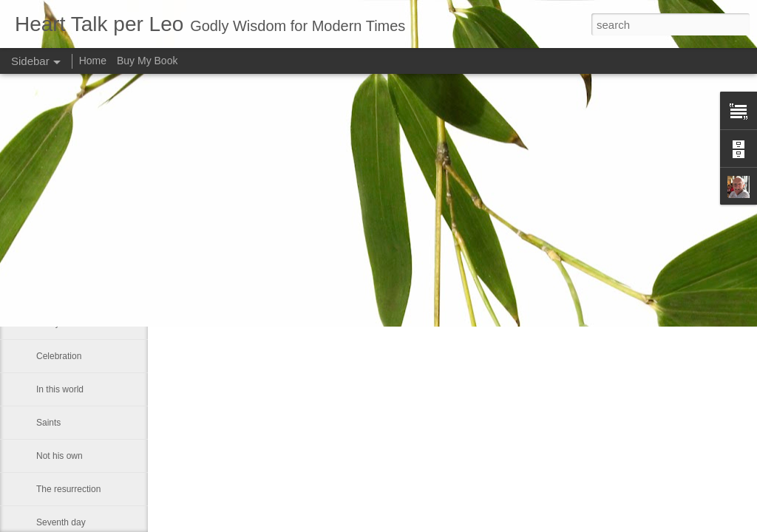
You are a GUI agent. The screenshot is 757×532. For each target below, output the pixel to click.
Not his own (60, 456)
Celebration (59, 356)
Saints (48, 423)
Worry (48, 323)
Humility (52, 256)
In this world (60, 389)
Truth (47, 290)
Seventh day (61, 522)
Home (93, 61)
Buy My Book (147, 61)
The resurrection (68, 489)
